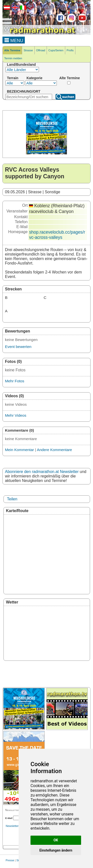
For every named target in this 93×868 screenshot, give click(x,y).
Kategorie (34, 78)
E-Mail (9, 818)
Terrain (13, 78)
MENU (14, 40)
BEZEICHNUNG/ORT (24, 91)
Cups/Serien (56, 50)
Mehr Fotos (15, 381)
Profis (70, 50)
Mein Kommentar (19, 450)
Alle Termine (12, 50)
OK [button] (56, 840)
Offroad (41, 50)
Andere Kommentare (55, 450)
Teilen (12, 499)
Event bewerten (18, 347)
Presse (10, 860)
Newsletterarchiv (16, 826)
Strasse (28, 50)
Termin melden (13, 58)
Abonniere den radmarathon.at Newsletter (42, 472)
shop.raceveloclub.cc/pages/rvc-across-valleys (57, 235)
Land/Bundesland (21, 65)
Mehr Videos (16, 415)
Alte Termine (70, 78)
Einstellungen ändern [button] (56, 850)
